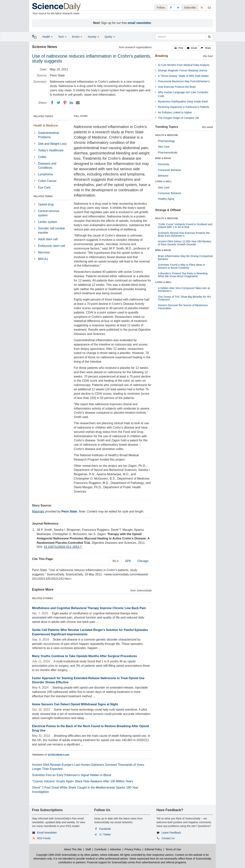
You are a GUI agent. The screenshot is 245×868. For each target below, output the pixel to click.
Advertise (116, 849)
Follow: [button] (161, 8)
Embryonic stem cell (51, 246)
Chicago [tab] (143, 561)
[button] (179, 48)
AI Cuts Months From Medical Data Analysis (184, 65)
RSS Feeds (44, 838)
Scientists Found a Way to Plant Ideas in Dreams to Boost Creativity (181, 266)
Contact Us (168, 838)
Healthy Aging (166, 199)
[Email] (78, 103)
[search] (209, 37)
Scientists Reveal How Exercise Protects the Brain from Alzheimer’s (184, 234)
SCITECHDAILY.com (59, 755)
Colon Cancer (47, 181)
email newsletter (140, 23)
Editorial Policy (153, 849)
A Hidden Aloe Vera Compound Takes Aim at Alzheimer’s (184, 289)
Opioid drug (46, 204)
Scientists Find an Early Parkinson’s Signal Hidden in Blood (72, 775)
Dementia (164, 164)
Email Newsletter (47, 833)
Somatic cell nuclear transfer (51, 230)
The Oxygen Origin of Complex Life (178, 118)
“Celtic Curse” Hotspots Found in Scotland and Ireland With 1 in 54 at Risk (185, 226)
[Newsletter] (209, 7)
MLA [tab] (116, 561)
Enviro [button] (77, 37)
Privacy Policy (133, 849)
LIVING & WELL (163, 182)
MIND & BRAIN (163, 158)
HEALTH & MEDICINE (167, 135)
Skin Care (164, 147)
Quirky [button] (110, 37)
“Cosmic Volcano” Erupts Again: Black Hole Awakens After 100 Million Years (83, 781)
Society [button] (93, 37)
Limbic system (48, 222)
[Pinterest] (65, 103)
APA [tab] (128, 561)
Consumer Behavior (170, 170)
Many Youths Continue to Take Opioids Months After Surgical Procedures (84, 656)
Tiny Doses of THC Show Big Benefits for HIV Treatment (184, 298)
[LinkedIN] (71, 103)
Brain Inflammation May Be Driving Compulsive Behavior (185, 257)
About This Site (73, 849)
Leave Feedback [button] (171, 833)
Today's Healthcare (51, 150)
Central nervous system (49, 213)
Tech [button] (62, 37)
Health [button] (47, 37)
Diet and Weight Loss (52, 144)
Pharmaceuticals (168, 153)
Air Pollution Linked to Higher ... (176, 112)
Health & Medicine (46, 125)
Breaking (161, 56)
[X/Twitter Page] (178, 7)
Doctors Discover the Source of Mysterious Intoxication (183, 307)
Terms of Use (173, 849)
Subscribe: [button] (190, 8)
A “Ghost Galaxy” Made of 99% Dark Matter (183, 76)
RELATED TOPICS (43, 116)
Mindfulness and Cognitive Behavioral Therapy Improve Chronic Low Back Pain (89, 608)
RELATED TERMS (43, 196)
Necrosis (44, 252)
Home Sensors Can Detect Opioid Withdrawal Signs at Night (75, 704)
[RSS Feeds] (202, 7)
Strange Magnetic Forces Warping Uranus (182, 70)
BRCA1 (43, 259)
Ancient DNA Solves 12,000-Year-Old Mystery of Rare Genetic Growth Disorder (185, 243)
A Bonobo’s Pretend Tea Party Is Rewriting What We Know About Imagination (183, 275)
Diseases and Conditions (47, 166)
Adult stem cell (48, 239)
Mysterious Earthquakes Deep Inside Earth (183, 101)
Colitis (42, 157)
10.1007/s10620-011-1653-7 (63, 547)
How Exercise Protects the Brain (177, 87)
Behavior (163, 176)
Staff (88, 849)
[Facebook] (52, 103)
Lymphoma (45, 174)
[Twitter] (59, 103)
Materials (38, 511)
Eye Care (44, 187)
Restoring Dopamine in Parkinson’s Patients (184, 107)
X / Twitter (105, 834)
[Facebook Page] (171, 7)
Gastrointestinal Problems (48, 135)
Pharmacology (166, 141)
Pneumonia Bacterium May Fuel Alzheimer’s (184, 81)
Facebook (105, 829)
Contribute (101, 849)
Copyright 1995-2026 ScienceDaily (56, 855)
